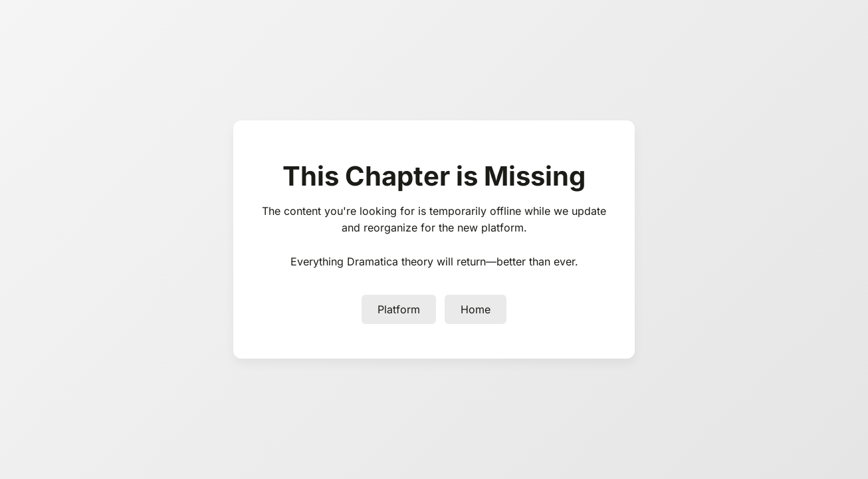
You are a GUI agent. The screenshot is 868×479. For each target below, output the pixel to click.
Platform (399, 309)
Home (476, 309)
